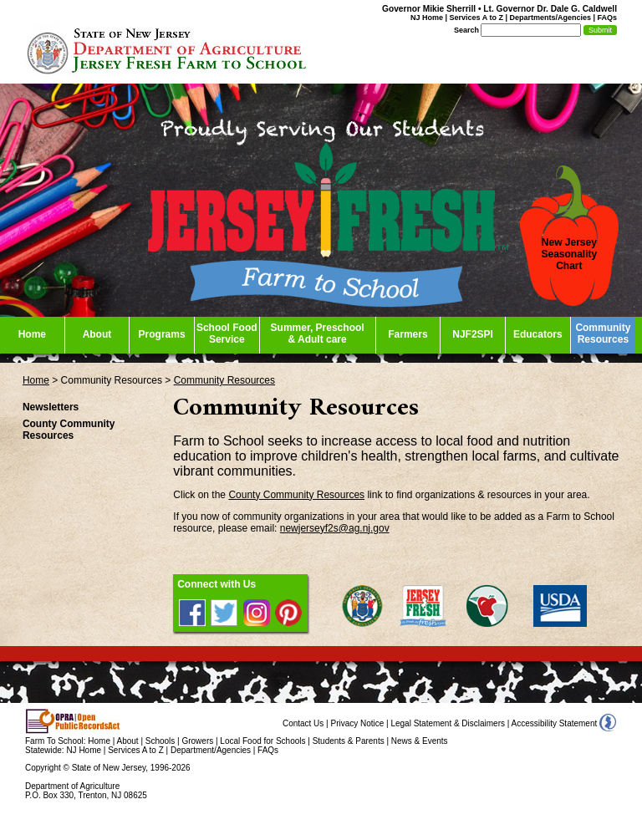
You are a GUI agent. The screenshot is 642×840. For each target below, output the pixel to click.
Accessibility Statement (555, 723)
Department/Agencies (211, 750)
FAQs (607, 18)
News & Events (420, 741)
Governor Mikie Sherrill (429, 9)
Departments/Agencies (550, 18)
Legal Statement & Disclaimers (448, 723)
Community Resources (224, 380)
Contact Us (303, 723)
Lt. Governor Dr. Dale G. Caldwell (550, 9)
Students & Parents (349, 741)
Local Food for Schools (262, 741)
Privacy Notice (357, 723)
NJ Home (427, 18)
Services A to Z (476, 18)
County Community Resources (296, 495)
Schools (160, 741)
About (128, 741)
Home (36, 380)
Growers (197, 741)
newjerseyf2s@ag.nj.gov (335, 528)
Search (466, 30)
